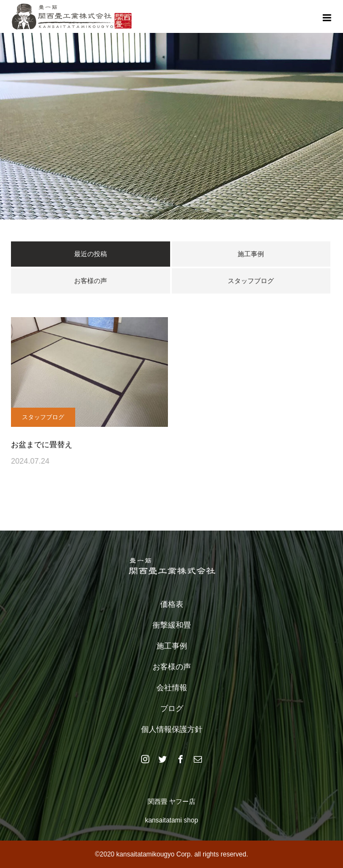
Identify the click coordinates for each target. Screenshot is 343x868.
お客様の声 (91, 281)
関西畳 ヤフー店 (171, 802)
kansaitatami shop (171, 820)
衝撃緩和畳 (172, 625)
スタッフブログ (251, 281)
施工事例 (251, 254)
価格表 (172, 604)
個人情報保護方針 (172, 729)
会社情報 (172, 687)
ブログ (172, 708)
